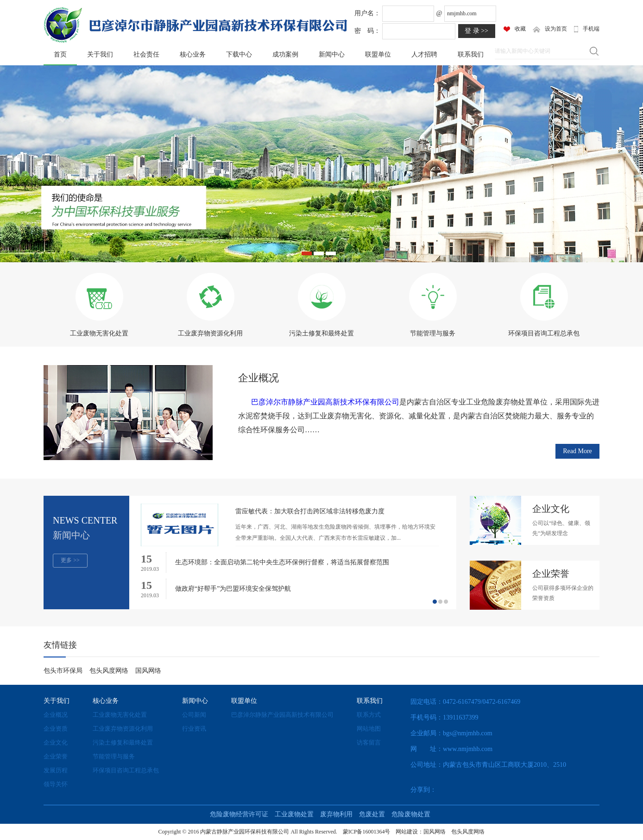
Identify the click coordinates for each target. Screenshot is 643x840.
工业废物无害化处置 (120, 715)
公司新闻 (194, 715)
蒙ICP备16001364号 (367, 832)
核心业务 (193, 54)
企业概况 (258, 378)
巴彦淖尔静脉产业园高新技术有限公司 (282, 715)
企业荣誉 (56, 756)
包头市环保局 (63, 671)
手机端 (587, 29)
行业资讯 (194, 729)
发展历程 (56, 770)
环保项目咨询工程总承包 (126, 770)
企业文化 (56, 742)
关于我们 (100, 54)
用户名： (367, 13)
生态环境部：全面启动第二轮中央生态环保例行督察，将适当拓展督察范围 (282, 562)
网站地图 (369, 729)
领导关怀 (56, 784)
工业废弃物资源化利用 (123, 729)
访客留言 (369, 742)
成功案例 (285, 54)
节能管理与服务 (114, 756)
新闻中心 (332, 54)
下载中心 (239, 54)
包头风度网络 (109, 671)
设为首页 (550, 29)
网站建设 (407, 832)
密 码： (367, 31)
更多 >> (70, 560)
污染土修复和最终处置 (123, 742)
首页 (60, 54)
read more (577, 451)
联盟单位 (378, 54)
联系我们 (471, 54)
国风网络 (148, 671)
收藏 (515, 29)
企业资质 (56, 729)
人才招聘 (424, 54)
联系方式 (369, 715)
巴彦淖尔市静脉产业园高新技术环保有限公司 (325, 402)
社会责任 (146, 54)
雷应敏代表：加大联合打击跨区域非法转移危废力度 (310, 511)
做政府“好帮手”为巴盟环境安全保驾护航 (233, 589)
